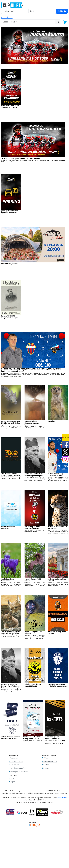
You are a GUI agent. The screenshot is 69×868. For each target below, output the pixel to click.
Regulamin (14, 758)
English (13, 782)
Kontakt (46, 765)
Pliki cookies (14, 765)
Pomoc (46, 768)
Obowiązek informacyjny (19, 772)
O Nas (46, 758)
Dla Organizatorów (50, 761)
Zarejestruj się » (6, 16)
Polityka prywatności (18, 768)
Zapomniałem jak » (7, 18)
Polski (12, 778)
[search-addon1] (28, 22)
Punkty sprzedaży (16, 761)
